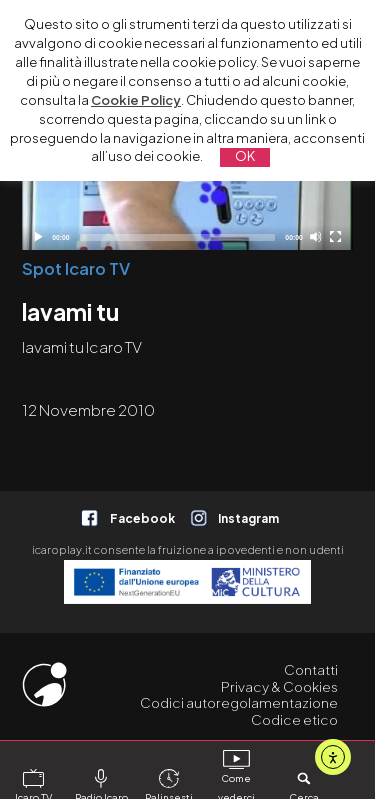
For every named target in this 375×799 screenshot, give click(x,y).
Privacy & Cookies (279, 686)
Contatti (311, 669)
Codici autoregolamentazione (239, 702)
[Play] (37, 236)
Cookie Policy (136, 100)
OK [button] (245, 156)
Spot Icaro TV (76, 268)
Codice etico (294, 719)
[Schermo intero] (335, 236)
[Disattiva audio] (315, 236)
